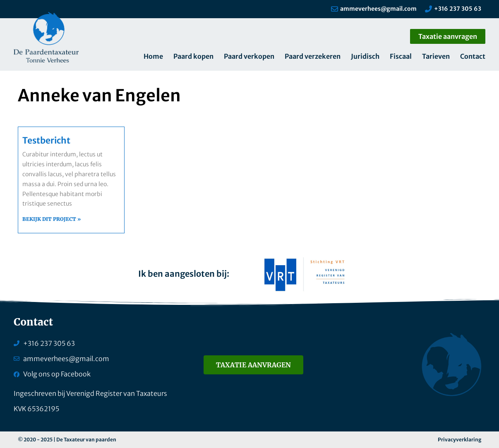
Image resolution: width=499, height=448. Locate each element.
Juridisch (365, 56)
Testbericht (46, 140)
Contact (473, 56)
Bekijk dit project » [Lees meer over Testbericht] (52, 219)
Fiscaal (401, 56)
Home (153, 56)
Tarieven (436, 56)
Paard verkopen (249, 56)
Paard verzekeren (313, 56)
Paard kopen (193, 56)
